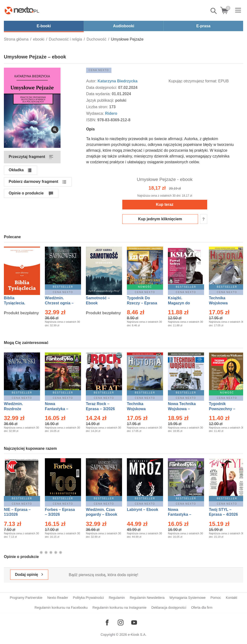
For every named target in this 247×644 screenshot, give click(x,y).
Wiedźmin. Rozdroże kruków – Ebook (19, 409)
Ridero (111, 113)
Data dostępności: (102, 88)
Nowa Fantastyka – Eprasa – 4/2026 (182, 515)
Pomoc (216, 598)
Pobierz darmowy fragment (33, 182)
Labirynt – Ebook (143, 510)
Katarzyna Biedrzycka (117, 81)
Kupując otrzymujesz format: (193, 81)
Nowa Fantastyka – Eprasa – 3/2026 (59, 409)
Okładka (16, 170)
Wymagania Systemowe (187, 598)
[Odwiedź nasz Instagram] (121, 623)
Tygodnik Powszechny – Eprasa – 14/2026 (224, 409)
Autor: (92, 81)
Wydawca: (96, 113)
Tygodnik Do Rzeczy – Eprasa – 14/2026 (142, 303)
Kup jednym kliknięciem (160, 219)
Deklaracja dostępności (169, 608)
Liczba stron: (98, 107)
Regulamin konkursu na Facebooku (61, 608)
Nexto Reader (58, 598)
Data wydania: (99, 94)
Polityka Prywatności (88, 598)
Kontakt (231, 598)
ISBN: (92, 120)
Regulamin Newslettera (147, 598)
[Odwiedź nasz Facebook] (107, 623)
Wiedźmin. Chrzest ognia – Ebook (59, 303)
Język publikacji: (101, 100)
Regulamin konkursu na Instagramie (119, 608)
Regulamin (117, 598)
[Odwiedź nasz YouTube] (134, 623)
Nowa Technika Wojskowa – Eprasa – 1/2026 (182, 409)
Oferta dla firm (202, 608)
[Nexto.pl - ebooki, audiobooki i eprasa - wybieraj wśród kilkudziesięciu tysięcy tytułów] (22, 10)
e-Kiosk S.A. (137, 635)
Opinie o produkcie (26, 193)
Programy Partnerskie (26, 598)
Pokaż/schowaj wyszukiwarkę (214, 11)
